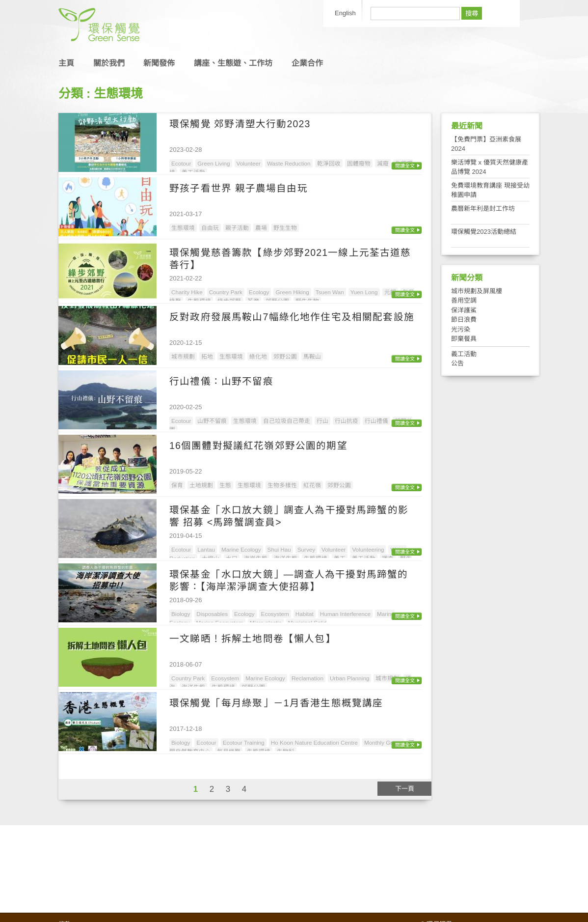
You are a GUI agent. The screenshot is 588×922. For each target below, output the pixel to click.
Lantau (206, 549)
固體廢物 (359, 163)
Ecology (259, 292)
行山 (322, 421)
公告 (457, 363)
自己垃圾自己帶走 (287, 421)
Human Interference (345, 614)
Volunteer (249, 163)
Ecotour (181, 163)
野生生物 (285, 228)
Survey (306, 549)
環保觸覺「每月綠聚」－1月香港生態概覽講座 (276, 703)
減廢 (383, 163)
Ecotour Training (244, 742)
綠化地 (258, 356)
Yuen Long (364, 292)
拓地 (207, 356)
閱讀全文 (405, 166)
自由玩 (210, 228)
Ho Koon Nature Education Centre (314, 742)
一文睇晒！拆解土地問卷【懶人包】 (253, 639)
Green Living (214, 163)
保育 (177, 485)
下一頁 (405, 789)
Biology (181, 614)
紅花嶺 (312, 485)
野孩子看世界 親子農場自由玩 (239, 188)
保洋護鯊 (464, 310)
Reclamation (307, 678)
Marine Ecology (241, 549)
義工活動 (464, 354)
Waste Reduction (289, 163)
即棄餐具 (464, 339)
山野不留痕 (212, 421)
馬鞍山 (312, 356)
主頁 (66, 63)
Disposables (212, 614)
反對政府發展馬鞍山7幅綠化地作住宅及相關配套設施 (292, 317)
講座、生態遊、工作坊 (233, 63)
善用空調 (464, 300)
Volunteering (368, 549)
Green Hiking (292, 292)
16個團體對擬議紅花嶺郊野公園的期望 (258, 446)
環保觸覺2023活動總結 (484, 232)
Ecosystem (275, 614)
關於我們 (109, 63)
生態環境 (183, 228)
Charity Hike (187, 292)
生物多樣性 (282, 485)
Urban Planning (350, 678)
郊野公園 (285, 356)
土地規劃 (201, 485)
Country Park (226, 292)
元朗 (390, 292)
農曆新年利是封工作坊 (483, 209)
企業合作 (307, 63)
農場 (261, 228)
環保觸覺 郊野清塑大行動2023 (240, 124)
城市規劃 (183, 356)
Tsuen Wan (330, 292)
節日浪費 (464, 320)
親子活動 (237, 228)
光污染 (461, 329)
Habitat (305, 614)
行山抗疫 (347, 421)
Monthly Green (383, 742)
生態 (225, 485)
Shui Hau (279, 549)
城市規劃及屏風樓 (477, 291)
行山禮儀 (376, 421)
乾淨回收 (329, 163)
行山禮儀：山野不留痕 (221, 381)
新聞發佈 (159, 63)
